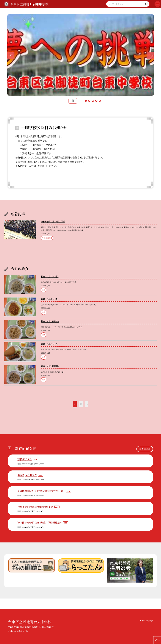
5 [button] (100, 101)
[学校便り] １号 (25, 459)
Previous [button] (11, 56)
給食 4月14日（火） (50, 344)
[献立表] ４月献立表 (27, 475)
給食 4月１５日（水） (50, 321)
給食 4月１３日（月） (50, 366)
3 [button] (93, 101)
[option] (81, 55)
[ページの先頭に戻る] (157, 640)
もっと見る (146, 449)
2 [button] (89, 101)
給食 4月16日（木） (50, 299)
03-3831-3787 (21, 631)
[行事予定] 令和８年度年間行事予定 (35, 507)
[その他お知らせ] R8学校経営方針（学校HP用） (41, 491)
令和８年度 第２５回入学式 (53, 221)
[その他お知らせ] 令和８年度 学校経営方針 (40, 523)
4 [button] (96, 101)
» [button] (87, 404)
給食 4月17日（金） (50, 276)
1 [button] (86, 101)
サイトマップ (147, 621)
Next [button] (150, 56)
